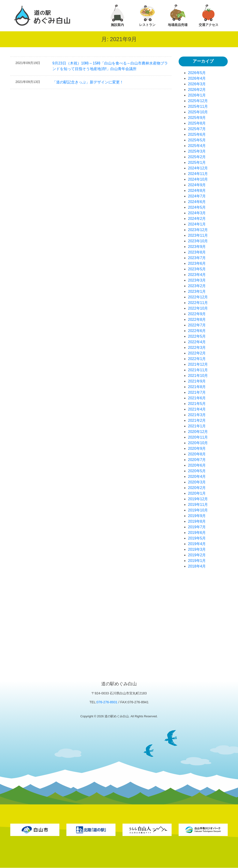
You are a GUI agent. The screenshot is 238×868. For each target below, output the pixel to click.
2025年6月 (197, 134)
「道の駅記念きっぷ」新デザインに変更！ (88, 82)
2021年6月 (197, 398)
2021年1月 (197, 426)
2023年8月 (197, 252)
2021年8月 (197, 387)
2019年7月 (197, 527)
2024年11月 (198, 174)
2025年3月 (197, 151)
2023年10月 (198, 241)
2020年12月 (198, 432)
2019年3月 (197, 549)
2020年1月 (197, 493)
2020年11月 (198, 437)
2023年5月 (197, 269)
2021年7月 (197, 392)
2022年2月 (197, 353)
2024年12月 (198, 168)
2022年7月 (197, 325)
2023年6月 (197, 263)
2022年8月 (197, 320)
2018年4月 (197, 566)
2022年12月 (198, 297)
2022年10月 (198, 308)
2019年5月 (197, 538)
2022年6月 (197, 331)
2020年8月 (197, 454)
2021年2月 (197, 420)
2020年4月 (197, 477)
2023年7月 (197, 258)
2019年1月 (197, 561)
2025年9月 (197, 118)
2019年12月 (198, 499)
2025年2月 (197, 157)
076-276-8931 (107, 702)
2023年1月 (197, 291)
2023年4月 (197, 275)
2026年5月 (197, 73)
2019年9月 (197, 516)
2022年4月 (197, 342)
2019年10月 (198, 510)
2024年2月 (197, 219)
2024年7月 (197, 196)
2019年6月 (197, 533)
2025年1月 (197, 163)
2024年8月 (197, 191)
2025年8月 (197, 123)
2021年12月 (198, 364)
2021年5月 (197, 404)
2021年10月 (198, 376)
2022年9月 (197, 314)
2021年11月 (198, 370)
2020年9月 (197, 448)
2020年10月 (198, 443)
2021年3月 (197, 415)
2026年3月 (197, 84)
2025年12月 (198, 101)
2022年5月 (197, 336)
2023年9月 (197, 247)
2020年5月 (197, 471)
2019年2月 (197, 555)
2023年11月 (198, 235)
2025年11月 (198, 106)
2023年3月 (197, 280)
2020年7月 (197, 460)
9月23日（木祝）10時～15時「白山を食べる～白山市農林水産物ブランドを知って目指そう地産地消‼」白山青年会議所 (110, 66)
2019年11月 (198, 505)
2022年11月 (198, 303)
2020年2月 (197, 488)
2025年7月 (197, 129)
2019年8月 (197, 521)
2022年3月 (197, 348)
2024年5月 (197, 207)
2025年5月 (197, 140)
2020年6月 (197, 465)
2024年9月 (197, 185)
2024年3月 (197, 213)
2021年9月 (197, 381)
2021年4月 (197, 409)
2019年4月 (197, 544)
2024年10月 (198, 179)
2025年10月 (198, 112)
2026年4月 (197, 78)
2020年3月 (197, 482)
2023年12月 (198, 230)
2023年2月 (197, 286)
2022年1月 (197, 359)
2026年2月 (197, 90)
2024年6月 (197, 202)
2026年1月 (197, 95)
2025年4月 (197, 146)
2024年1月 (197, 224)
